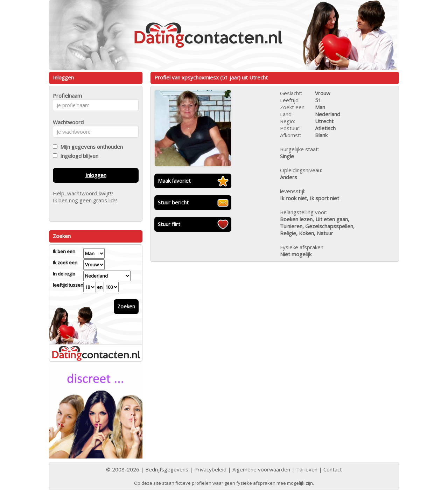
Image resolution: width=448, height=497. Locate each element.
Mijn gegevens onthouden (90, 147)
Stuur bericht (173, 202)
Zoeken (126, 306)
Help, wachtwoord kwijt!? (83, 193)
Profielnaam (66, 96)
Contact (333, 469)
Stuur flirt (169, 224)
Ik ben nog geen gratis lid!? (85, 200)
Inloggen (96, 175)
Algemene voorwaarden (261, 469)
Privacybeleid (210, 469)
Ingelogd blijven (78, 156)
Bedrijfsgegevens (167, 469)
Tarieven (307, 469)
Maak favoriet (174, 181)
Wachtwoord (66, 122)
